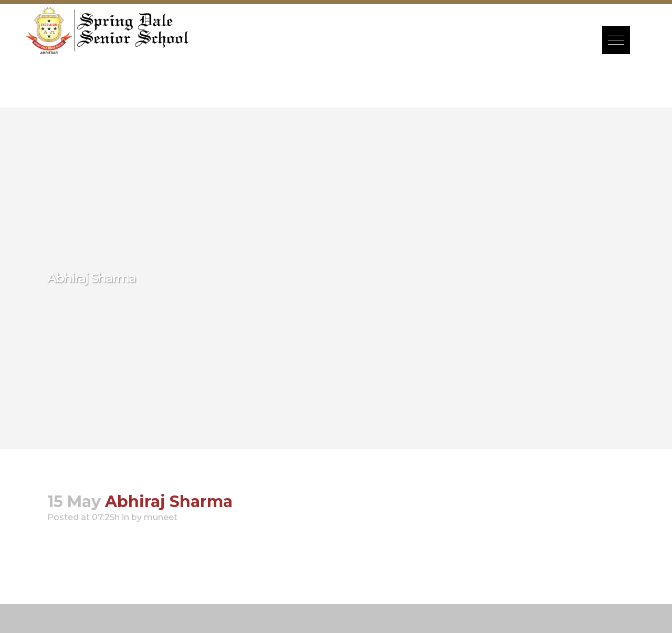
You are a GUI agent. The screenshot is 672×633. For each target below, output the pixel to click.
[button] (616, 40)
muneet (161, 517)
